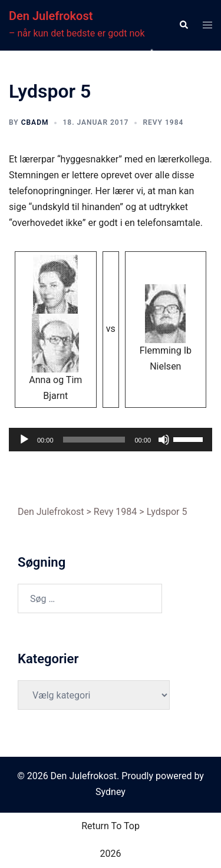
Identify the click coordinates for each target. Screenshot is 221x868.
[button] (183, 25)
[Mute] (164, 440)
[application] (111, 440)
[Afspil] (24, 440)
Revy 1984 (163, 122)
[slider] (94, 440)
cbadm (35, 122)
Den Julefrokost (51, 16)
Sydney (111, 792)
